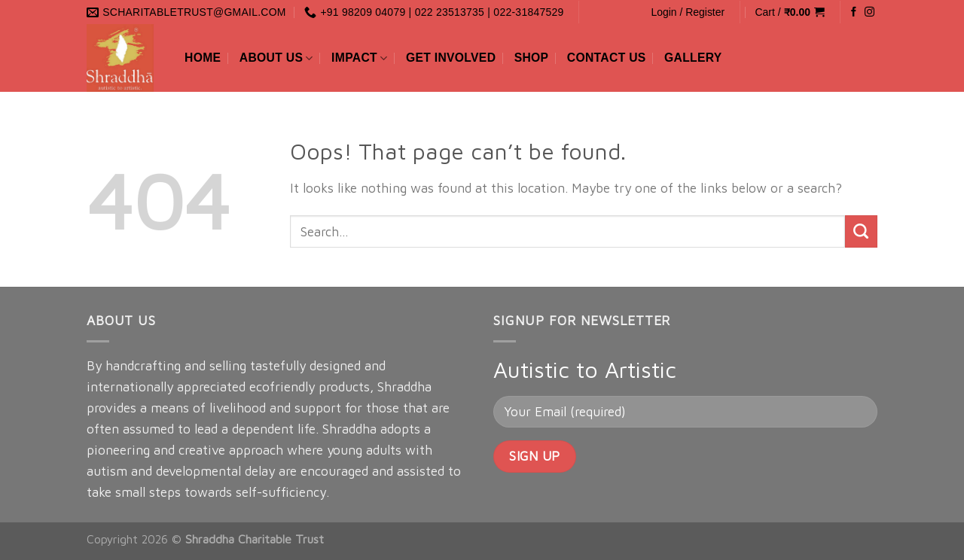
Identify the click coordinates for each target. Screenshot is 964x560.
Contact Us (607, 58)
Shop (532, 58)
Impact (359, 58)
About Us (276, 58)
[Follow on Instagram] (869, 12)
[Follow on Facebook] (854, 12)
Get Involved (451, 58)
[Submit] (861, 231)
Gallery (693, 58)
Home (203, 58)
